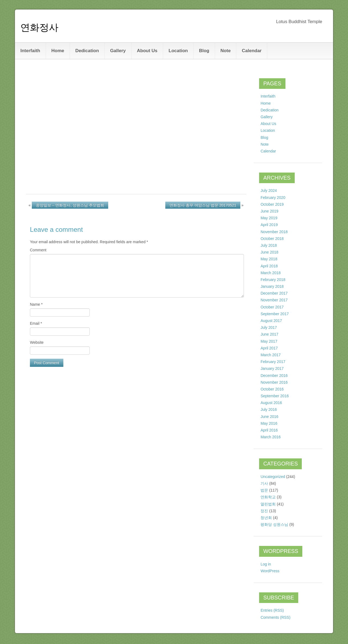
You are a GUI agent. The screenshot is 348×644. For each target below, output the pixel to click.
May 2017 (269, 341)
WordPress (270, 571)
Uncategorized (273, 477)
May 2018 (269, 259)
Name (36, 304)
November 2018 (274, 232)
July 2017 (269, 327)
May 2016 (269, 423)
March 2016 (271, 437)
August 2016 (271, 403)
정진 (264, 511)
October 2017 (272, 307)
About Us (147, 51)
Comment (38, 250)
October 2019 (272, 204)
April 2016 (269, 430)
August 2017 (271, 321)
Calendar (252, 51)
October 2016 (272, 389)
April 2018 (269, 266)
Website (37, 342)
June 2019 (269, 211)
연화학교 (268, 497)
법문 (264, 490)
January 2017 (272, 368)
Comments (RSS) (275, 617)
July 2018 (269, 245)
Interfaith (30, 51)
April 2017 (269, 348)
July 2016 (269, 409)
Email (36, 323)
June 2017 (269, 334)
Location (178, 51)
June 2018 (269, 252)
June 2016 (269, 417)
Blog (204, 51)
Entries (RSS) (272, 610)
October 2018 (272, 239)
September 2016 (275, 396)
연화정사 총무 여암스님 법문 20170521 (203, 205)
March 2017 (271, 355)
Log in (266, 564)
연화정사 (39, 27)
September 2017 (275, 314)
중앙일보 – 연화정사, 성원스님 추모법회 (70, 205)
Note (226, 51)
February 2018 (273, 280)
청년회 (266, 518)
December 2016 (274, 376)
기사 (264, 483)
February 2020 (273, 198)
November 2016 (274, 382)
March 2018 (271, 273)
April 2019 (269, 225)
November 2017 (274, 300)
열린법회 (268, 504)
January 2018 (272, 286)
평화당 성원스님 (274, 524)
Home (58, 51)
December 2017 (274, 293)
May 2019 (269, 218)
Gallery (118, 51)
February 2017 (273, 362)
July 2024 (269, 190)
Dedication (87, 51)
